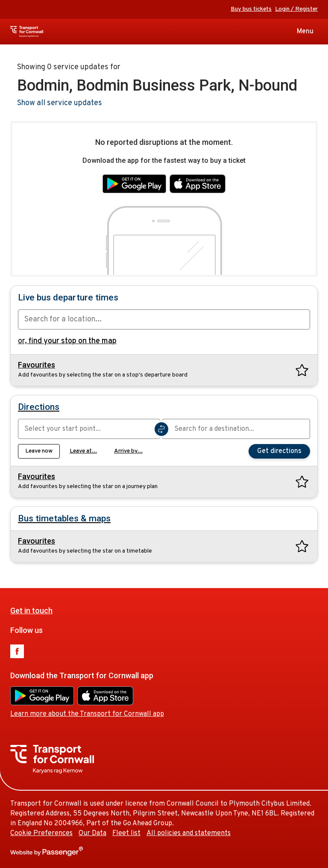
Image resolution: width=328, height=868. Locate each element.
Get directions (279, 451)
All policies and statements (189, 833)
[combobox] (164, 319)
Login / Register (296, 9)
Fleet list (126, 833)
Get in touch (31, 611)
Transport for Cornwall (42, 32)
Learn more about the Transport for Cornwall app (87, 714)
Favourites (37, 365)
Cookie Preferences (41, 833)
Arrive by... (128, 451)
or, (67, 341)
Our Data (92, 833)
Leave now (39, 451)
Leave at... (83, 451)
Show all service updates (60, 103)
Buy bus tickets (251, 9)
